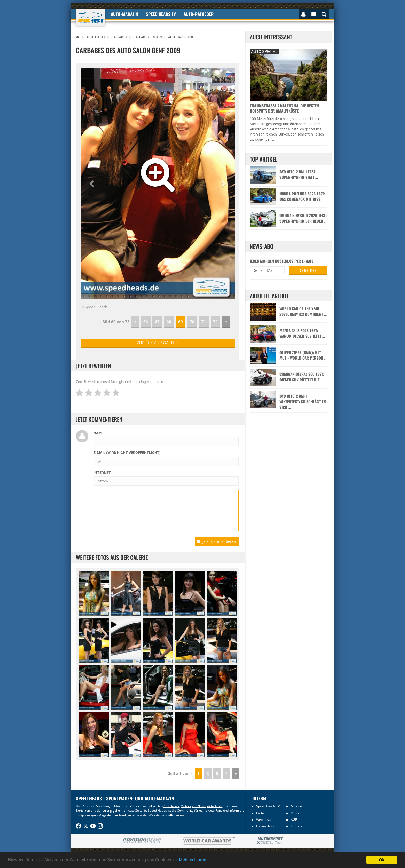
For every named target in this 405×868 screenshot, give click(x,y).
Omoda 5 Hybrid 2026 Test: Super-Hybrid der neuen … (303, 218)
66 (146, 322)
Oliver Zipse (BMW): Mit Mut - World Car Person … (303, 355)
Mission (296, 806)
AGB (294, 820)
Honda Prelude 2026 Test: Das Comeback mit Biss (302, 196)
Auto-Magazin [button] (124, 14)
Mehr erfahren (192, 860)
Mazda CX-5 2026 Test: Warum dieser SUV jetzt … (302, 333)
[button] (92, 184)
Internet (102, 473)
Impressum (299, 826)
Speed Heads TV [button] (161, 14)
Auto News (171, 806)
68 (169, 322)
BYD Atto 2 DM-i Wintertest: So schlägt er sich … (303, 402)
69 (181, 322)
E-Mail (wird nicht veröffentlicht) (127, 453)
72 (215, 322)
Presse (296, 813)
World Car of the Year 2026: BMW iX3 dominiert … (303, 311)
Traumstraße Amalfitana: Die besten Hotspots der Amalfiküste (284, 108)
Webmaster (265, 820)
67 (157, 322)
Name (99, 433)
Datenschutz (265, 826)
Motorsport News (193, 806)
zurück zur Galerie (158, 343)
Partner (262, 813)
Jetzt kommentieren (217, 541)
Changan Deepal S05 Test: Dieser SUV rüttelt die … (302, 377)
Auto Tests (215, 806)
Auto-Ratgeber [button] (199, 14)
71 (204, 322)
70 (192, 322)
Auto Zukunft (137, 811)
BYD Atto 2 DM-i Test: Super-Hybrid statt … (299, 174)
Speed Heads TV (268, 806)
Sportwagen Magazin (96, 815)
